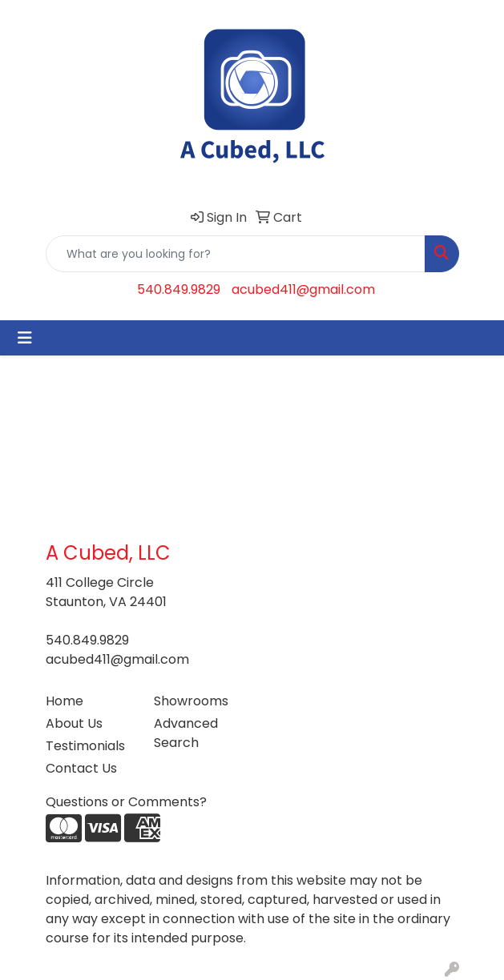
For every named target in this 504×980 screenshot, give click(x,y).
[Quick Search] (236, 254)
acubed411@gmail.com (303, 289)
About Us (74, 723)
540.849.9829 (179, 289)
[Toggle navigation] (25, 338)
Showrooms (191, 701)
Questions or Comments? (126, 802)
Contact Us (81, 768)
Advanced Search (186, 733)
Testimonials (85, 746)
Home (65, 701)
